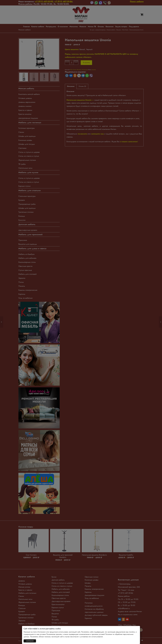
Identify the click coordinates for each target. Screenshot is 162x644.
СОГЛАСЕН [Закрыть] (30, 641)
